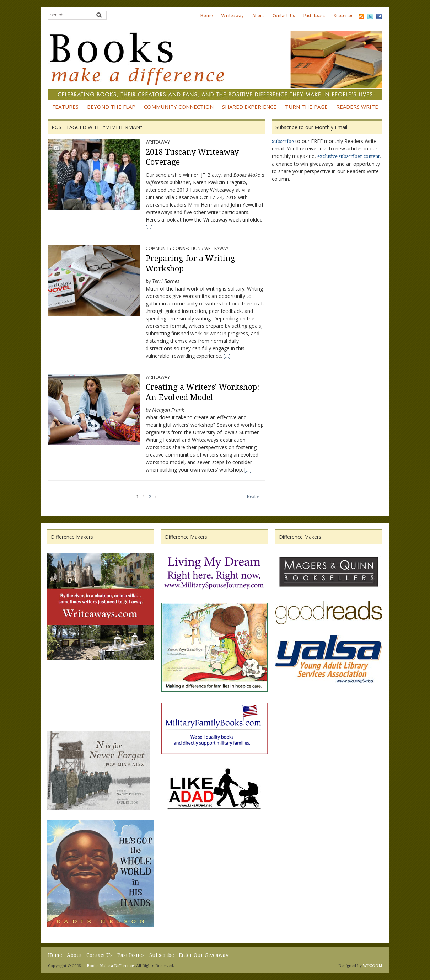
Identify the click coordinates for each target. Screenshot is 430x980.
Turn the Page (306, 107)
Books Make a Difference (110, 966)
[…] (149, 227)
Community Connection (179, 107)
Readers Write (357, 107)
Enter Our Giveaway (204, 955)
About (258, 16)
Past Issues (314, 16)
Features (65, 107)
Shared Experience (249, 107)
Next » (253, 497)
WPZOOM (372, 966)
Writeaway (232, 16)
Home (206, 16)
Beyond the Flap (111, 107)
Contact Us (284, 16)
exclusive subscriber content (348, 156)
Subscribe (343, 16)
